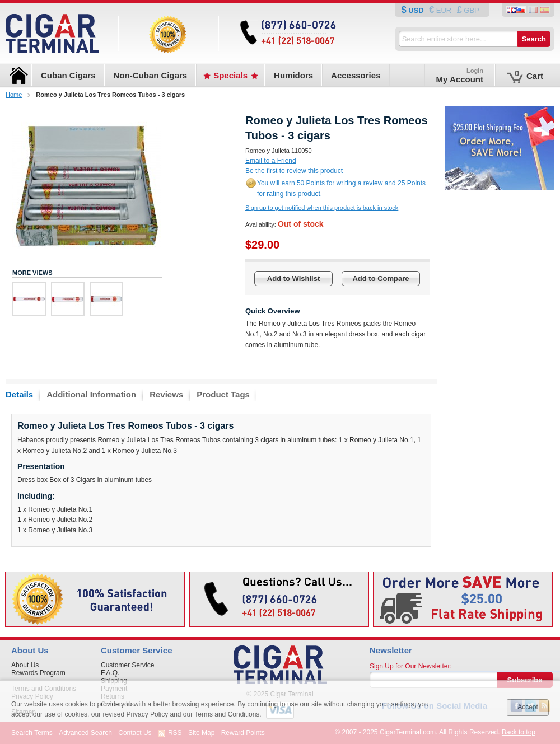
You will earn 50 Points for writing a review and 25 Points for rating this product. (341, 188)
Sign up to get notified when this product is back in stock (322, 208)
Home (14, 95)
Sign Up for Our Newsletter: (411, 666)
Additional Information (91, 394)
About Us (25, 665)
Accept (528, 707)
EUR (444, 10)
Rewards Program (38, 673)
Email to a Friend (271, 161)
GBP (471, 10)
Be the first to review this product (294, 171)
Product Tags (223, 394)
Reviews (166, 394)
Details (19, 394)
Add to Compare (381, 279)
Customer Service (127, 665)
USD (416, 10)
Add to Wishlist (294, 279)
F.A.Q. (110, 673)
